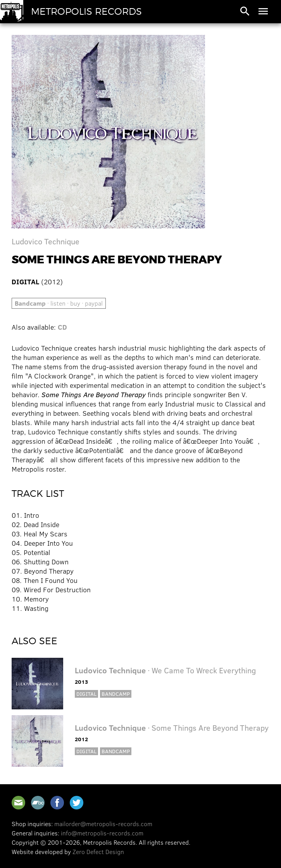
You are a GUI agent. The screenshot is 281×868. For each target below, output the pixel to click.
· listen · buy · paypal (59, 303)
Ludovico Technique (46, 241)
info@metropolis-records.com (102, 833)
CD (62, 327)
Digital (86, 694)
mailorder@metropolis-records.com (103, 824)
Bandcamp (116, 694)
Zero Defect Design (98, 852)
